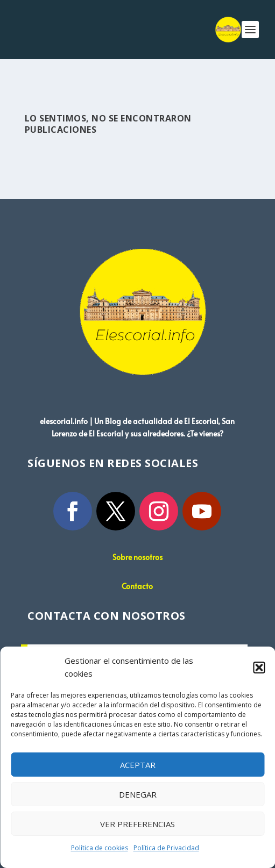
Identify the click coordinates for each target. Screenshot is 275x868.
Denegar (138, 794)
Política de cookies (100, 848)
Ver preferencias (137, 824)
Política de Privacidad (166, 848)
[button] (259, 668)
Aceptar (138, 765)
